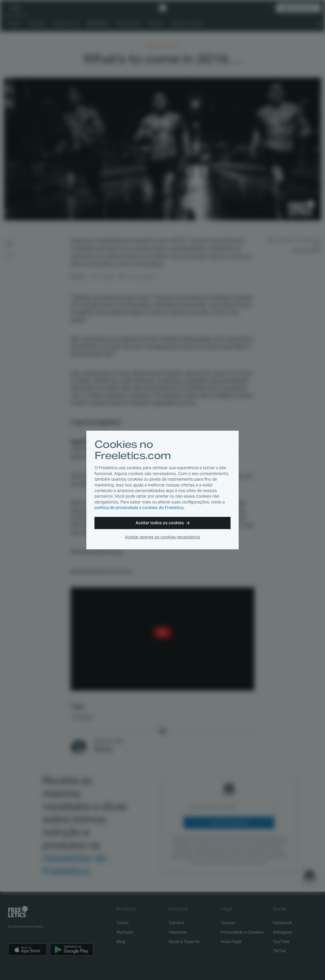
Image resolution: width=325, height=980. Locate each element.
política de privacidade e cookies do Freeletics (139, 508)
